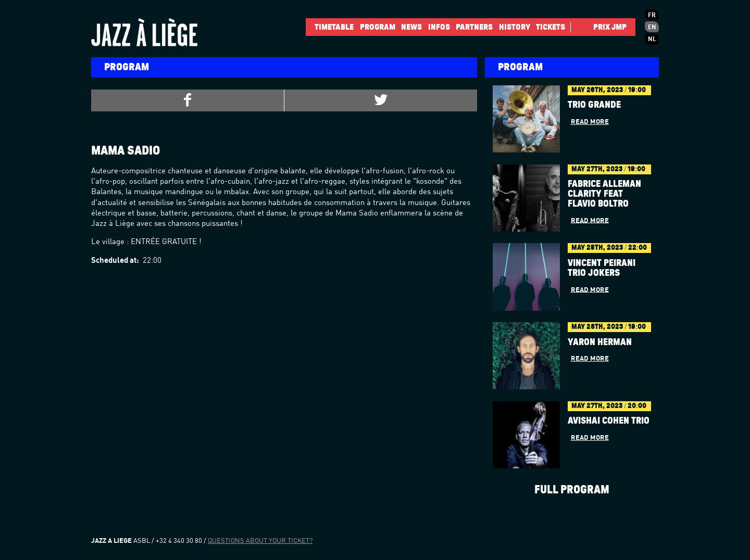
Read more (590, 122)
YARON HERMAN (600, 342)
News (411, 27)
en (652, 28)
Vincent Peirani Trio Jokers (602, 268)
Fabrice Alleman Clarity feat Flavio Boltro (604, 194)
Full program (572, 490)
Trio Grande (594, 105)
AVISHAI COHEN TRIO (609, 421)
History (515, 27)
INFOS (439, 27)
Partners (474, 27)
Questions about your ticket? (260, 541)
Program (378, 27)
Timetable (334, 27)
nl (652, 40)
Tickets (551, 27)
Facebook (579, 27)
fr (652, 16)
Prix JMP (610, 27)
